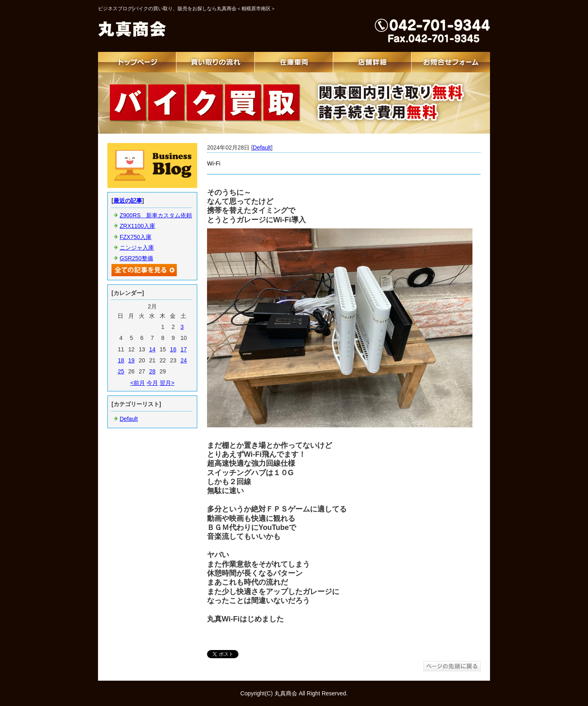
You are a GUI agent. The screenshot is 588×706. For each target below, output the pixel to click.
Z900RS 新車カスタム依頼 (156, 215)
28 (152, 371)
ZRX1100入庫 (137, 226)
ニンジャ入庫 (137, 248)
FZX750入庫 (136, 237)
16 (173, 349)
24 (184, 360)
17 (184, 349)
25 (121, 371)
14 (152, 349)
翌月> (167, 383)
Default (262, 147)
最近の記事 (128, 201)
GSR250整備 (136, 258)
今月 (152, 383)
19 (131, 360)
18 (121, 360)
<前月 (138, 383)
